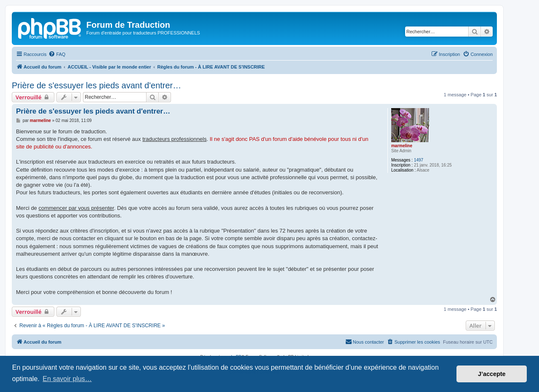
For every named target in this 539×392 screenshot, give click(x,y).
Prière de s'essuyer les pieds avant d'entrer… (96, 85)
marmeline (402, 146)
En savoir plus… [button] (67, 379)
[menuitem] (57, 54)
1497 (419, 160)
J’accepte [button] (492, 374)
